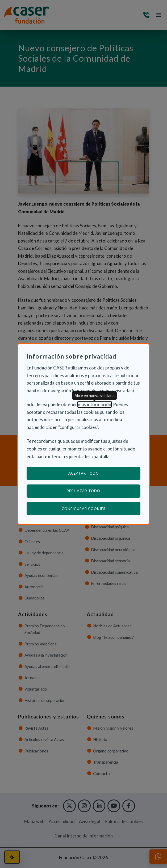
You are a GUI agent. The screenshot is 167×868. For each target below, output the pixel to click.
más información (95, 404)
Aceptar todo (84, 473)
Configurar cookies (101, 509)
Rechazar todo (83, 491)
